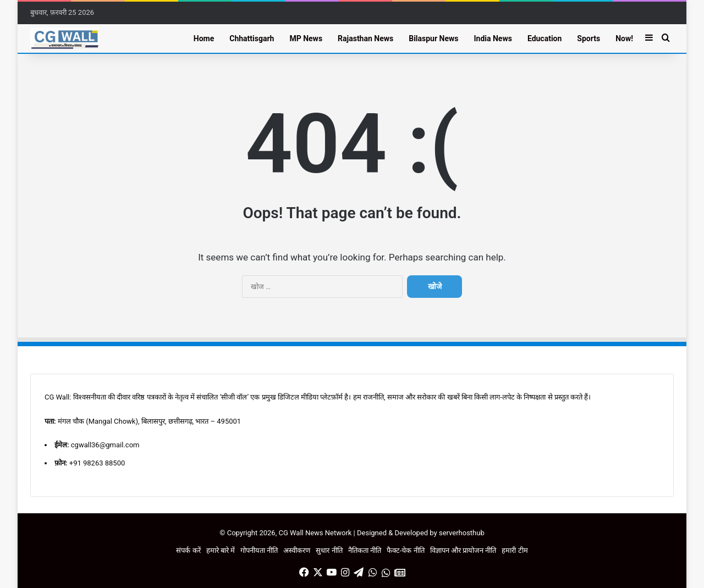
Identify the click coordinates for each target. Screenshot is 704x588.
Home (204, 38)
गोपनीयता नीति (259, 550)
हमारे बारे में (221, 550)
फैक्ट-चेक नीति (406, 550)
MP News (306, 38)
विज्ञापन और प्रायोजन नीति (463, 550)
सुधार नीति (329, 550)
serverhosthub (462, 533)
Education (544, 38)
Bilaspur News (433, 38)
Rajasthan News (365, 38)
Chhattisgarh (252, 38)
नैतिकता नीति (365, 550)
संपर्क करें (188, 550)
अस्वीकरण (297, 550)
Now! (624, 38)
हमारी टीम (515, 550)
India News (493, 38)
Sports (588, 38)
